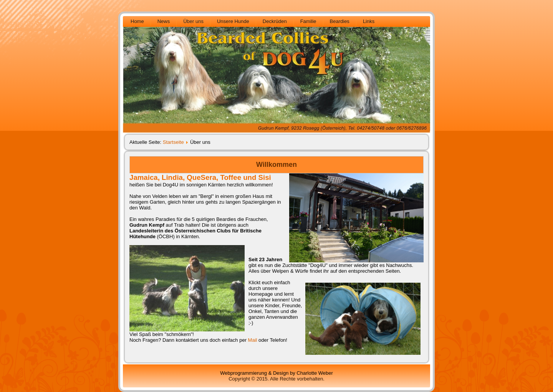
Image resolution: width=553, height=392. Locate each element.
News (164, 21)
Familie (308, 21)
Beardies (340, 21)
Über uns (193, 21)
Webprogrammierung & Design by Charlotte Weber (276, 373)
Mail (253, 340)
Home (137, 21)
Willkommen (276, 165)
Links (369, 21)
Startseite (173, 142)
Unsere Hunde (233, 21)
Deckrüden (275, 21)
